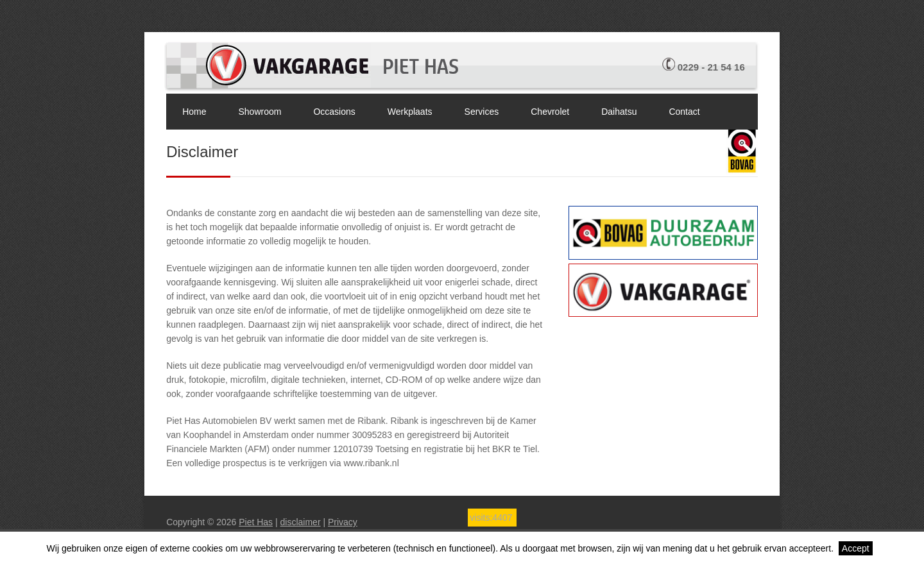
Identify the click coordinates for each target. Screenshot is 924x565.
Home (194, 112)
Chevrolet (550, 112)
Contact (684, 112)
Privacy (343, 522)
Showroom (260, 112)
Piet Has (256, 522)
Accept (856, 548)
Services (482, 112)
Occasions (334, 112)
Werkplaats (410, 112)
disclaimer (301, 522)
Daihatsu (619, 112)
